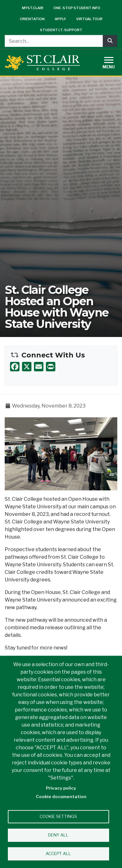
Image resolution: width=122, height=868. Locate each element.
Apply (60, 19)
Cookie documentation (61, 797)
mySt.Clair (33, 8)
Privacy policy (61, 788)
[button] (61, 453)
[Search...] (54, 41)
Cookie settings (58, 816)
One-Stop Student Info (77, 8)
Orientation (32, 19)
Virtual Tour (89, 19)
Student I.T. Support (61, 30)
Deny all (58, 835)
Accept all (58, 854)
